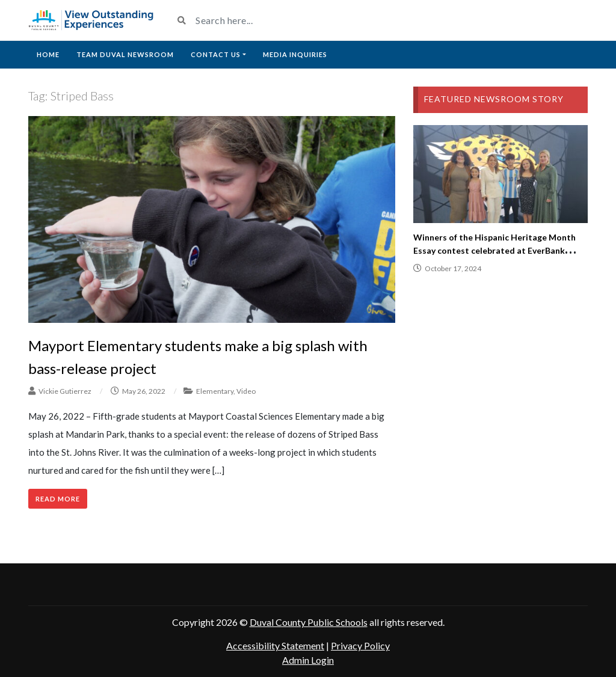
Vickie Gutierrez (65, 391)
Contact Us (216, 54)
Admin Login (308, 660)
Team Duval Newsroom (125, 54)
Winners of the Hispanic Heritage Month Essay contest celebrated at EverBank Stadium (494, 250)
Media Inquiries (295, 54)
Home (48, 54)
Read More (58, 499)
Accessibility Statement (275, 645)
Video (246, 391)
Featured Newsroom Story (494, 99)
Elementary (215, 391)
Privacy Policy (360, 645)
